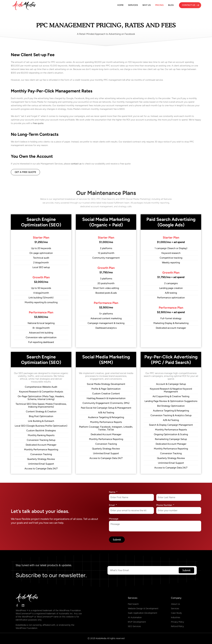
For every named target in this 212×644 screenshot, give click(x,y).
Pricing (159, 5)
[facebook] (17, 606)
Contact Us (189, 5)
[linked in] (23, 606)
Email (113, 505)
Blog (171, 5)
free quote (38, 123)
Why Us (147, 5)
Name (113, 492)
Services (133, 5)
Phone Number (165, 505)
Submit (117, 540)
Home (120, 5)
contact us (76, 164)
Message (114, 519)
